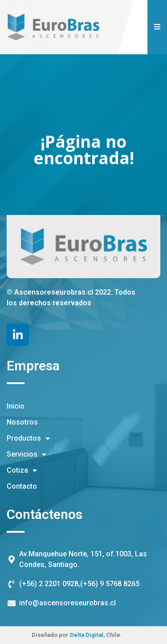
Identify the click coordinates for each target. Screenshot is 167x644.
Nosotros (22, 422)
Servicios (26, 454)
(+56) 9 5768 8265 (110, 584)
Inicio (16, 406)
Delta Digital (87, 635)
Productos (28, 438)
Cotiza (22, 470)
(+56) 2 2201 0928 (49, 584)
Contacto (22, 486)
